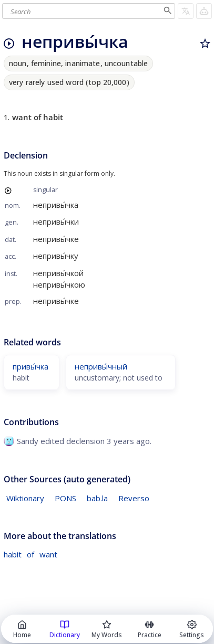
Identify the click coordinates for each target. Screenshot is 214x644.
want (48, 554)
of (30, 554)
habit (13, 554)
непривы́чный (101, 366)
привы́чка (30, 366)
